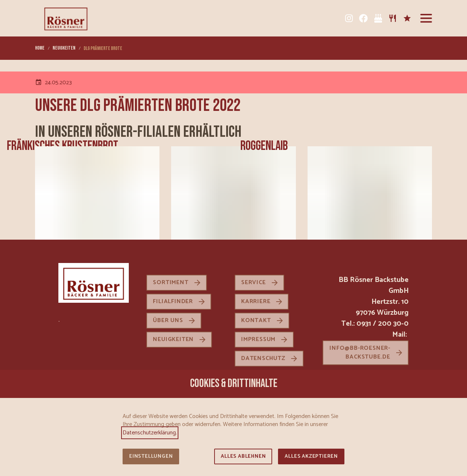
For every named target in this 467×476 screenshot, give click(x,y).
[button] (426, 18)
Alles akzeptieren (311, 456)
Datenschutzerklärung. (150, 433)
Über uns (168, 320)
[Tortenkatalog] (378, 18)
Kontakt (256, 320)
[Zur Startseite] (66, 18)
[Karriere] (407, 18)
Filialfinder (173, 301)
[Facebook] (363, 18)
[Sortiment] (393, 18)
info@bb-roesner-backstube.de (360, 353)
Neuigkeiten (173, 339)
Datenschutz (263, 358)
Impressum (258, 339)
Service (254, 282)
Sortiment (171, 282)
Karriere (256, 301)
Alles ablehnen (243, 456)
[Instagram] (349, 18)
